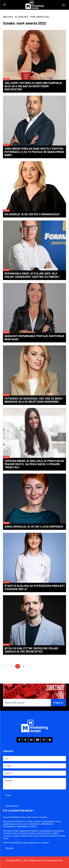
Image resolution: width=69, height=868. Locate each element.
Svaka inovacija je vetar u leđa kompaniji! (34, 527)
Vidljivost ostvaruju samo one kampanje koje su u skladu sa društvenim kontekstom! (33, 86)
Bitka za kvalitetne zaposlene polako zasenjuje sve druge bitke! (31, 650)
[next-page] (30, 666)
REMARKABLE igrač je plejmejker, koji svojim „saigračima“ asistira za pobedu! (32, 275)
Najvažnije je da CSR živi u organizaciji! (32, 214)
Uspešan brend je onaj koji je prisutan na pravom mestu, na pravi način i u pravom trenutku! (34, 464)
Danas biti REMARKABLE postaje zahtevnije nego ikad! (34, 338)
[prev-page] (5, 666)
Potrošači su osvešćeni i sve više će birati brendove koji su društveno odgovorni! (34, 400)
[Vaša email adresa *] (27, 703)
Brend (6, 79)
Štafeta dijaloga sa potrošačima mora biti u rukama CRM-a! (34, 587)
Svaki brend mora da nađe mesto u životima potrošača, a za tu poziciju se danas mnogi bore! (34, 152)
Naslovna (8, 17)
